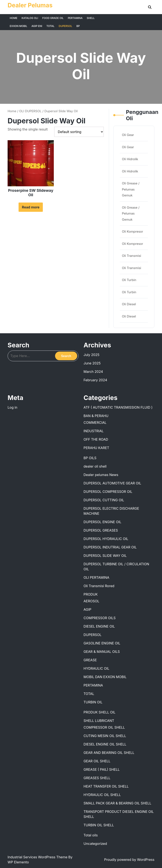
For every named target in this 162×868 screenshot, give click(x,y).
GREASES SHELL (97, 778)
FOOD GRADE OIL (53, 18)
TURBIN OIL (93, 702)
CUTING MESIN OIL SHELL (105, 736)
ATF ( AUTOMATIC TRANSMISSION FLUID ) (118, 407)
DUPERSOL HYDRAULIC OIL (106, 539)
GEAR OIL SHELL (97, 761)
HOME (13, 18)
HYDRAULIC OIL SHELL (102, 795)
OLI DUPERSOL (30, 111)
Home (12, 111)
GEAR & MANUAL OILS (102, 652)
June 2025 (92, 363)
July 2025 (91, 355)
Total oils (91, 835)
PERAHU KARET (96, 448)
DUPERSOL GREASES (101, 530)
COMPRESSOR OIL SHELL (104, 727)
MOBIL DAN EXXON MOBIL (105, 677)
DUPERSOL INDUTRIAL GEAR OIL (110, 547)
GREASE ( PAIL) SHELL (102, 769)
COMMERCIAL (95, 423)
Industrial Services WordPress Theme (38, 857)
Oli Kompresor (132, 231)
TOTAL (50, 26)
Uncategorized (95, 844)
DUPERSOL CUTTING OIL (104, 500)
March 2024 (93, 372)
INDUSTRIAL (94, 431)
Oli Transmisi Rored (99, 586)
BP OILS (90, 458)
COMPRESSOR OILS (100, 618)
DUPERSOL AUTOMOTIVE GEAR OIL (112, 483)
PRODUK (91, 594)
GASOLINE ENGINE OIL (102, 643)
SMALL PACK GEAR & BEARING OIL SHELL (117, 803)
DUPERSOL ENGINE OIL (102, 522)
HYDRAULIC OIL (96, 668)
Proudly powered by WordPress (129, 860)
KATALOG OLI (30, 18)
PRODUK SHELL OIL (99, 712)
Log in (12, 407)
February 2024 (95, 380)
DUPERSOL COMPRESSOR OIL (108, 492)
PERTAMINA (75, 18)
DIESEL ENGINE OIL (99, 626)
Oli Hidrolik (130, 159)
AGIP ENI (37, 26)
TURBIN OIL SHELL (99, 825)
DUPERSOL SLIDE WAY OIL (105, 556)
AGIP (87, 609)
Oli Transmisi (132, 256)
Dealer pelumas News (101, 475)
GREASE (90, 660)
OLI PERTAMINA (96, 577)
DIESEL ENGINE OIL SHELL (105, 744)
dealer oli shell (95, 466)
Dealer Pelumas (30, 5)
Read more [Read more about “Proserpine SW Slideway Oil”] (31, 207)
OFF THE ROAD (96, 439)
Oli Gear (128, 135)
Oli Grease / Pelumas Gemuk (131, 189)
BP (78, 26)
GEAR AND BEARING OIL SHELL (109, 753)
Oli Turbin (129, 280)
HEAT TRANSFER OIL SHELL (106, 786)
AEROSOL (91, 601)
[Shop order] (79, 132)
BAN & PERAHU (96, 416)
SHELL (91, 18)
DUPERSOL (65, 26)
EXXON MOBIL (18, 26)
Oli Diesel (129, 304)
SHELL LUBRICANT (99, 721)
